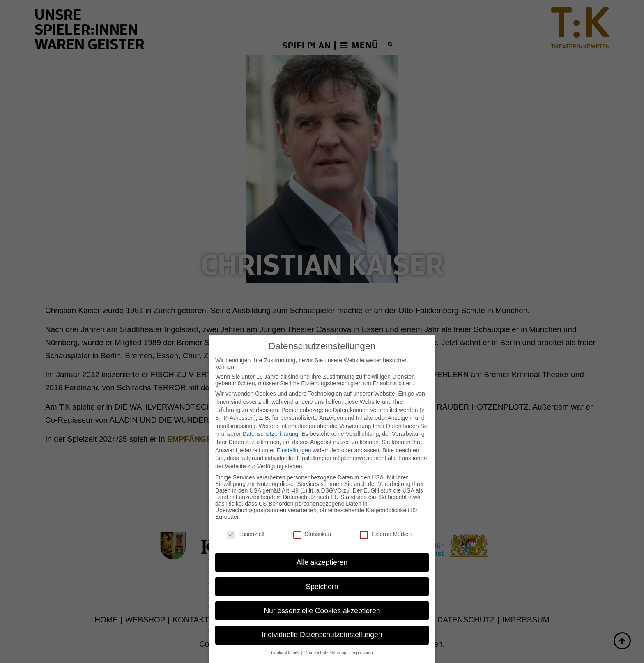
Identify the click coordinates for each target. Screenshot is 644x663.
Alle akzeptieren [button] (322, 551)
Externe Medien (386, 523)
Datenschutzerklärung (270, 423)
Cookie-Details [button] (286, 642)
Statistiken (312, 523)
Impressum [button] (362, 642)
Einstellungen (294, 439)
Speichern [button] (322, 575)
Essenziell (245, 523)
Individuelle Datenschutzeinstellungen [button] (322, 624)
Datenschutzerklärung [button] (326, 642)
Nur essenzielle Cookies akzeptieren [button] (322, 599)
